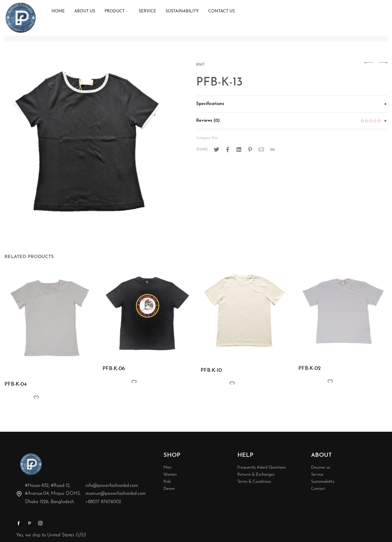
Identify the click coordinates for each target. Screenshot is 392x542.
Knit (200, 65)
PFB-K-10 (211, 372)
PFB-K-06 (114, 370)
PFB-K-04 (16, 385)
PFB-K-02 (310, 372)
